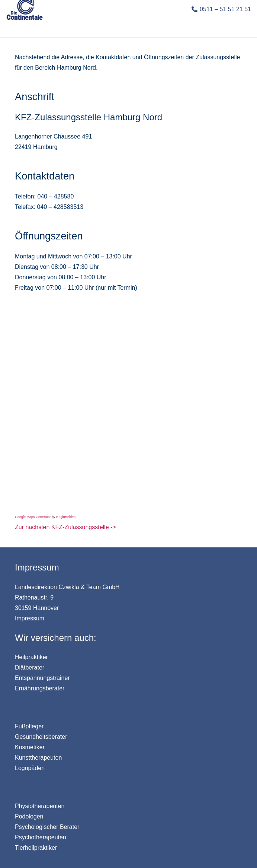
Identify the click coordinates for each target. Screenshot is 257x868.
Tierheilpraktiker (36, 848)
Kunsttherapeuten (38, 758)
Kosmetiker (30, 747)
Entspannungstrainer (42, 678)
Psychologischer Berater (47, 827)
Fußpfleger (29, 726)
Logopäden (30, 768)
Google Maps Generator (33, 517)
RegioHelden (66, 517)
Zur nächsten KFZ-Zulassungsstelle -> (65, 527)
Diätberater (30, 667)
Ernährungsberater (40, 688)
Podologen (29, 816)
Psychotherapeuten (41, 837)
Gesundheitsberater (41, 737)
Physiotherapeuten (40, 806)
